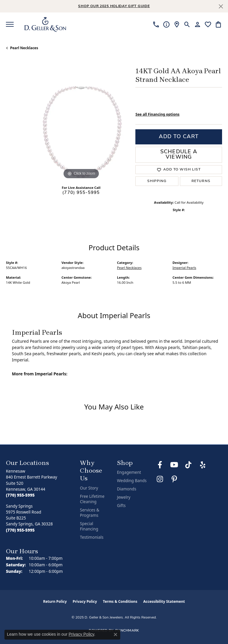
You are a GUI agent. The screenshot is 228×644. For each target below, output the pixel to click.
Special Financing (89, 526)
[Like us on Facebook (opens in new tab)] (160, 465)
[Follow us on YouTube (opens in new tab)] (174, 465)
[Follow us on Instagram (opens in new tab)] (160, 479)
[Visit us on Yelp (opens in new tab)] (203, 465)
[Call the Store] (20, 495)
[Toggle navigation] (10, 24)
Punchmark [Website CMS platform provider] (127, 631)
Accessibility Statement (164, 601)
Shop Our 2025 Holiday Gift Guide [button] (114, 6)
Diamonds (127, 489)
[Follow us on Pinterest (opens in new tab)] (174, 479)
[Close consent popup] (115, 635)
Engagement (129, 472)
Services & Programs (90, 513)
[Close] (221, 6)
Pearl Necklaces (24, 48)
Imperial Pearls (184, 268)
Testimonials (92, 537)
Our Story (89, 488)
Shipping (157, 181)
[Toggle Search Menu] (187, 24)
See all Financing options (157, 114)
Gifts (121, 506)
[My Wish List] (208, 24)
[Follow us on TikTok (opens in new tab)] (189, 465)
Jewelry (124, 497)
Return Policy (55, 601)
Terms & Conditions (120, 601)
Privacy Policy (85, 601)
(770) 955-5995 (81, 193)
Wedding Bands (132, 481)
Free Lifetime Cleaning (92, 499)
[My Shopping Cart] (218, 24)
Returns (201, 181)
